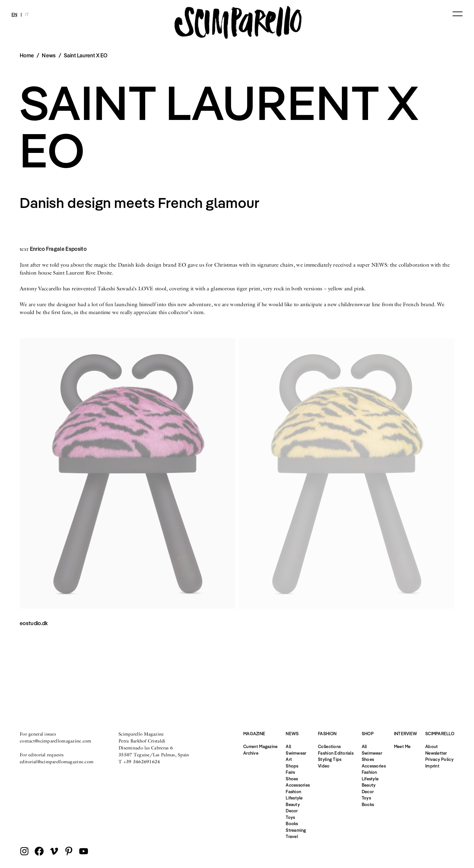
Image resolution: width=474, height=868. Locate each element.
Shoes (292, 779)
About (432, 746)
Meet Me (402, 746)
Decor (292, 811)
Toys (290, 817)
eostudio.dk (34, 623)
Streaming (296, 830)
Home (27, 55)
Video (324, 766)
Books (292, 824)
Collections (329, 746)
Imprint (432, 766)
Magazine (254, 734)
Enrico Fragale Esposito (58, 249)
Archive (251, 753)
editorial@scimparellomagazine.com (57, 762)
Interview (406, 734)
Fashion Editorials (336, 753)
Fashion (293, 792)
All (288, 746)
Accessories (298, 785)
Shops (292, 766)
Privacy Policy (439, 759)
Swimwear (296, 753)
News (49, 55)
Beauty (293, 804)
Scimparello (440, 734)
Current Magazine (260, 746)
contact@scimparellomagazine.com (56, 741)
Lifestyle (294, 798)
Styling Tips (330, 759)
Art (289, 759)
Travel (292, 836)
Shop (368, 734)
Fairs (290, 772)
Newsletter (436, 753)
